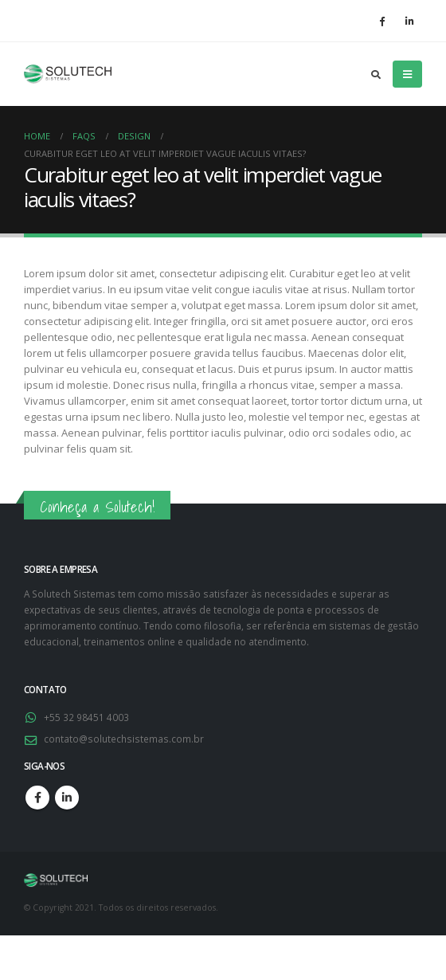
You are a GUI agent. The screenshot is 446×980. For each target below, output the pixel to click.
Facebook (37, 798)
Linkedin (67, 798)
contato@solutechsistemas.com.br (124, 739)
